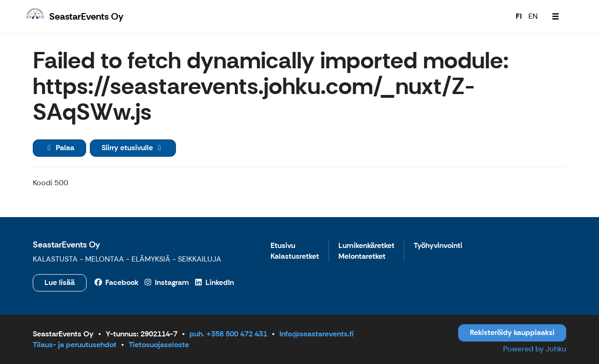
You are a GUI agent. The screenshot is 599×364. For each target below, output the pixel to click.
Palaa (59, 148)
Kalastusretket (295, 257)
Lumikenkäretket (366, 246)
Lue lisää (60, 282)
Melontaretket (362, 257)
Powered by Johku (535, 349)
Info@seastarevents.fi (317, 334)
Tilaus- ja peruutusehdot (75, 345)
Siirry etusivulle (133, 148)
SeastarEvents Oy (66, 245)
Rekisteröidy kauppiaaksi (512, 332)
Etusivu (283, 246)
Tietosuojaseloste (159, 345)
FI (519, 16)
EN (533, 16)
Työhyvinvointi (438, 246)
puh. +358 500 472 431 (228, 334)
